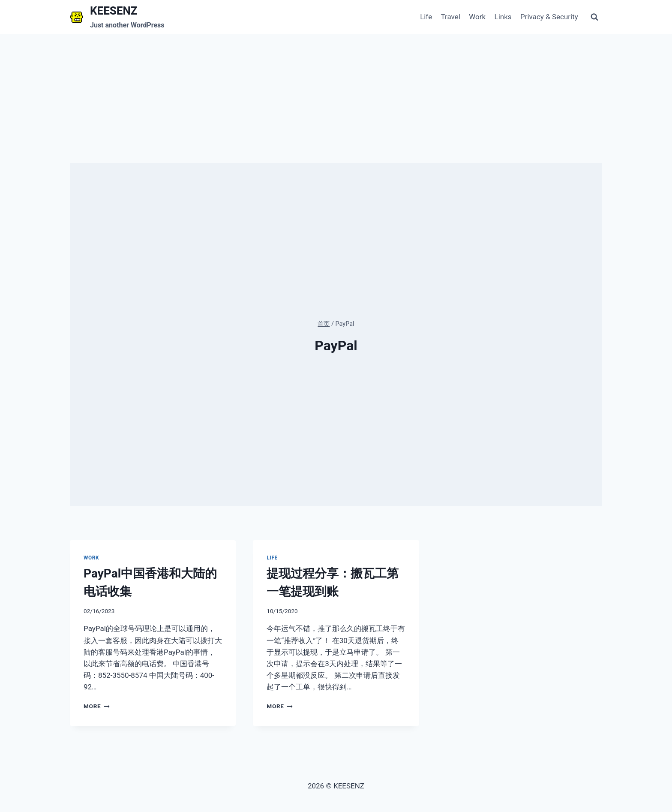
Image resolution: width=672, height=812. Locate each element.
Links (503, 17)
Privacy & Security (549, 17)
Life (426, 17)
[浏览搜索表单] (594, 17)
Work (477, 17)
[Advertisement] (336, 99)
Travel (451, 17)
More (97, 706)
